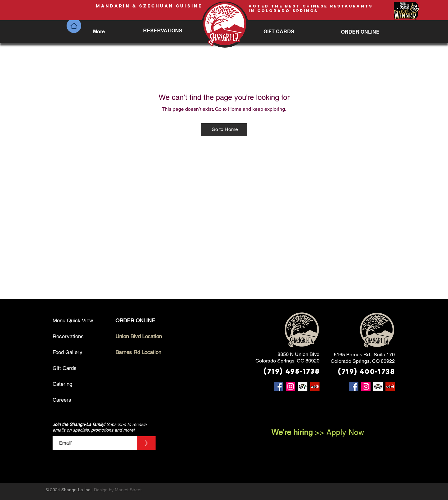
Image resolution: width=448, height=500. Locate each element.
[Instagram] (291, 386)
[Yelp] (315, 386)
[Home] (74, 26)
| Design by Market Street (117, 490)
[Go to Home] (224, 129)
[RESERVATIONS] (163, 31)
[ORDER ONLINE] (360, 32)
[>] (146, 443)
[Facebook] (278, 386)
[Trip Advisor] (303, 386)
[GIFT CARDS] (279, 32)
